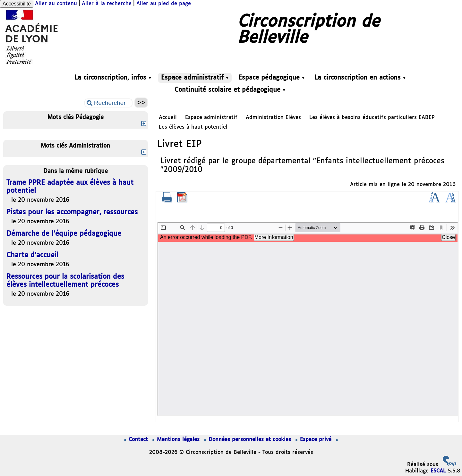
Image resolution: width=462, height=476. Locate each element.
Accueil (168, 118)
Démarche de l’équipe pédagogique (64, 234)
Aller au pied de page (164, 4)
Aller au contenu (56, 4)
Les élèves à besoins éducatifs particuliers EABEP (372, 118)
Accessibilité (17, 4)
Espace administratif (195, 78)
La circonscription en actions (360, 78)
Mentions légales (177, 440)
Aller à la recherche (107, 4)
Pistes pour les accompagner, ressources (72, 212)
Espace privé (314, 440)
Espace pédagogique (271, 78)
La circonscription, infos (113, 78)
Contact (137, 440)
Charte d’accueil (32, 255)
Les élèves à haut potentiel (193, 127)
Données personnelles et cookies (248, 440)
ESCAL (438, 471)
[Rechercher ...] (108, 103)
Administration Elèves (273, 118)
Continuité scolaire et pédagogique (230, 90)
